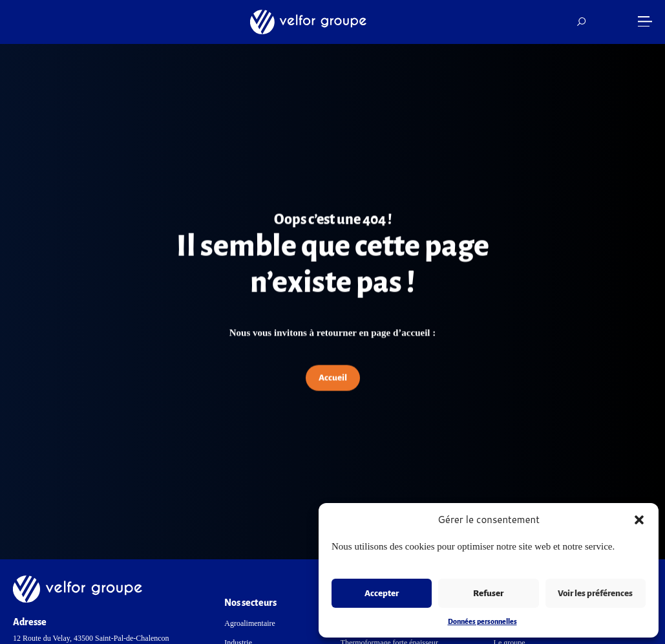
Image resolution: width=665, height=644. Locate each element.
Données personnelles (482, 621)
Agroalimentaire (250, 623)
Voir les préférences (595, 593)
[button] (639, 520)
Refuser (488, 593)
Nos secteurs (250, 603)
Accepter (382, 593)
